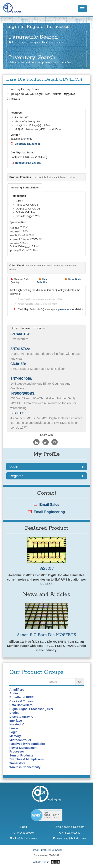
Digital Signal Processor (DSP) (31, 709)
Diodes (14, 713)
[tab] (25, 188)
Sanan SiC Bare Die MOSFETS (47, 635)
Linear (14, 728)
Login (46, 467)
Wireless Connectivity (25, 767)
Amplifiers (17, 690)
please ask (65, 309)
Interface (16, 721)
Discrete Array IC (21, 717)
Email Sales (46, 504)
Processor (17, 751)
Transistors (17, 763)
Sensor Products (21, 755)
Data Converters (21, 705)
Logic (13, 732)
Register (46, 476)
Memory (15, 736)
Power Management (23, 748)
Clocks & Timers (21, 701)
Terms (35, 850)
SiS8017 (47, 569)
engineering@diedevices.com (70, 838)
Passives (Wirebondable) (27, 744)
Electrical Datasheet (25, 144)
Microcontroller (20, 740)
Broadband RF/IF (21, 697)
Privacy (44, 850)
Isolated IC (17, 724)
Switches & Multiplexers (27, 759)
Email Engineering (47, 512)
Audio (14, 693)
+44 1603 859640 (23, 833)
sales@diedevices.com (23, 838)
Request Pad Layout (26, 163)
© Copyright (55, 850)
